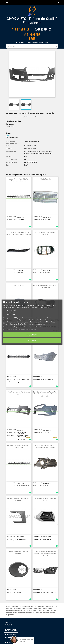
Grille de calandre (45, 175)
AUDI (7, 131)
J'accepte (32, 340)
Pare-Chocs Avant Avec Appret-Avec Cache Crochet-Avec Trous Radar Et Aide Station (45, 390)
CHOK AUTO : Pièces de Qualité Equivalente (32, 15)
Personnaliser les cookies (27, 330)
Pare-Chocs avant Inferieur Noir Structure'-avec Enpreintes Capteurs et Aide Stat (45, 550)
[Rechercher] (32, 42)
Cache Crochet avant (19, 282)
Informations (11, 626)
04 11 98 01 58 (21, 29)
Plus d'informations (10, 330)
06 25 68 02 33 (43, 29)
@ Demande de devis (32, 34)
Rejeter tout (32, 335)
